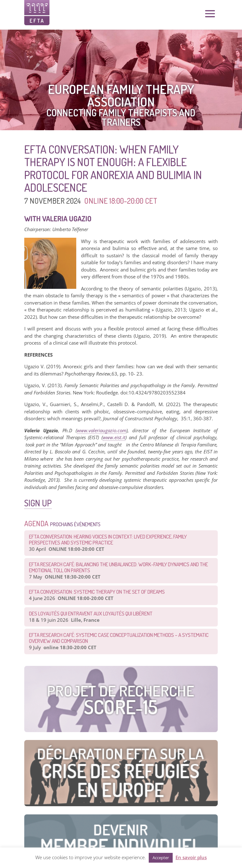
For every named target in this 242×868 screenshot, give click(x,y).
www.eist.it (114, 437)
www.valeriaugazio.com (102, 430)
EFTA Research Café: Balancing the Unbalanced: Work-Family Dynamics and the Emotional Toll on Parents (118, 567)
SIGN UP (38, 503)
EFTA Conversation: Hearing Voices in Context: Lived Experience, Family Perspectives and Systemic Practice (108, 539)
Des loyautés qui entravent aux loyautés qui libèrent (91, 613)
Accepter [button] (161, 858)
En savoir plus (191, 857)
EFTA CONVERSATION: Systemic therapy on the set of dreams (97, 592)
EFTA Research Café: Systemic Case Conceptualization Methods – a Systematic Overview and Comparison (119, 638)
